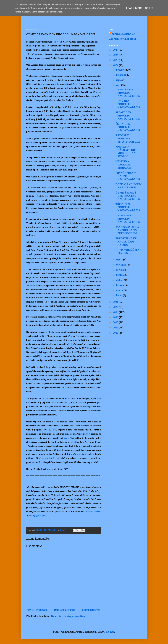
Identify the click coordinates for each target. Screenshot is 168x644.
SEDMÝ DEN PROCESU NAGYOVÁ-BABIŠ (128, 116)
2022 (116, 65)
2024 (116, 55)
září (119, 85)
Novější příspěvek (37, 610)
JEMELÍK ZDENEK (124, 34)
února (120, 290)
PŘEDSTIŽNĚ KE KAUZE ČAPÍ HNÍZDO (126, 242)
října (119, 80)
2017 (116, 322)
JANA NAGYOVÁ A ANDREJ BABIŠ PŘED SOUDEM (127, 230)
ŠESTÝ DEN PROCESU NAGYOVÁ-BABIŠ (128, 127)
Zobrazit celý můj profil (122, 39)
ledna (120, 295)
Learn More (134, 8)
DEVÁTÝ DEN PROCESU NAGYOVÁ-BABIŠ (128, 93)
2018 (116, 317)
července (121, 265)
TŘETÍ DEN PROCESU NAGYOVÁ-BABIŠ (128, 207)
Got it (149, 8)
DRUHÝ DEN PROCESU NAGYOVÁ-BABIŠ (128, 219)
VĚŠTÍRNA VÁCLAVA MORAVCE (123, 165)
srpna (120, 259)
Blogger (110, 632)
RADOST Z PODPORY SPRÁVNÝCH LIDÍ (128, 138)
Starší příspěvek (91, 610)
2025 (116, 50)
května (120, 275)
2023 (116, 60)
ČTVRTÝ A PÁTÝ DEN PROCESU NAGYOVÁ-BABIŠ (128, 196)
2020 (116, 307)
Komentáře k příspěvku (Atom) (69, 616)
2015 (116, 333)
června (120, 270)
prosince (121, 70)
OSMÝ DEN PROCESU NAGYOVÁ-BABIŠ (128, 104)
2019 (116, 312)
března (120, 285)
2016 (116, 328)
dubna (120, 280)
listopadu (122, 75)
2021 (116, 302)
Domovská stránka (65, 610)
